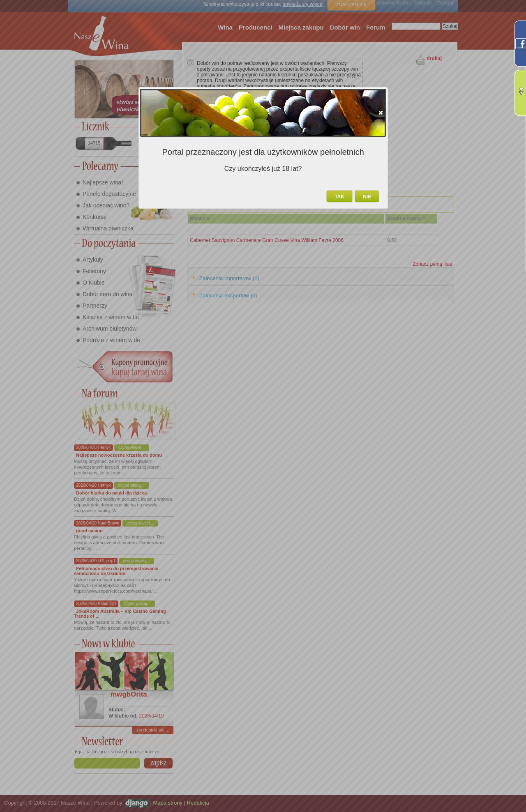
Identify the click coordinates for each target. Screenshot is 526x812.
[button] (381, 113)
